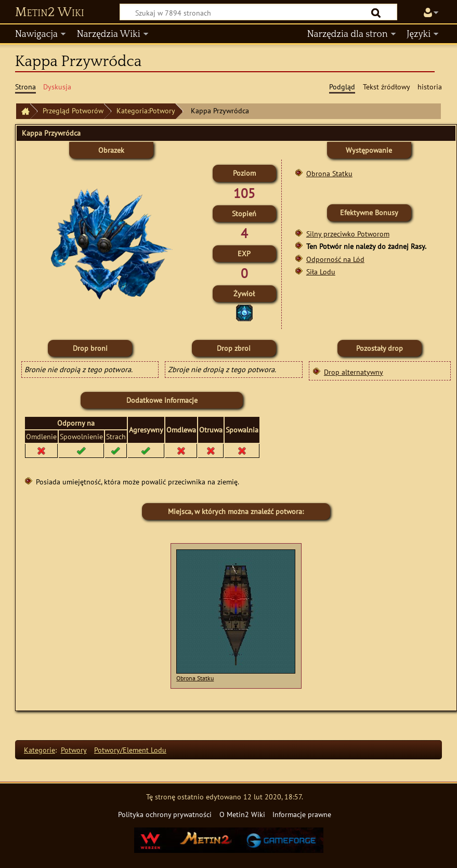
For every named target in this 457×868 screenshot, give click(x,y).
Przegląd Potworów (73, 110)
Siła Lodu (321, 272)
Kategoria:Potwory (146, 110)
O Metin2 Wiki (242, 814)
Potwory (74, 750)
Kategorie (40, 750)
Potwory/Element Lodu (130, 750)
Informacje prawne (302, 814)
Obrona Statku (329, 173)
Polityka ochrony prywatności (165, 814)
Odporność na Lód (335, 259)
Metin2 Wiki (50, 12)
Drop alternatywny (354, 372)
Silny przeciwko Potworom (348, 234)
